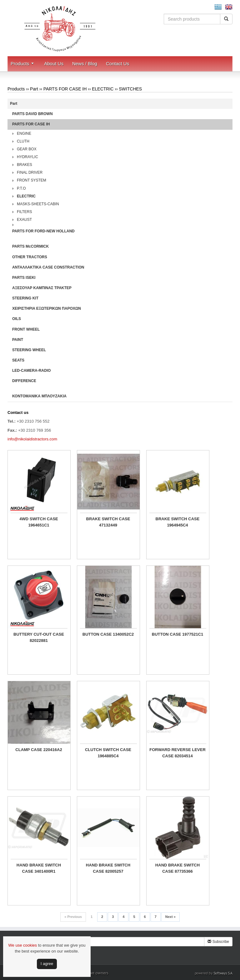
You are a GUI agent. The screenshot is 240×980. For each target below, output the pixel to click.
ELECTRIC (103, 89)
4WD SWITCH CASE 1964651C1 (39, 522)
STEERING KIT (25, 298)
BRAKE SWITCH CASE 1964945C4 (178, 522)
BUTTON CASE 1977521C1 (178, 634)
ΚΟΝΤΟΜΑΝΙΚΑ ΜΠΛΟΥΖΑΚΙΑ (39, 396)
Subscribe (218, 942)
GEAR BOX (27, 149)
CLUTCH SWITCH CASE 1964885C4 (108, 753)
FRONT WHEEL (26, 329)
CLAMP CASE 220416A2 (39, 750)
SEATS (18, 360)
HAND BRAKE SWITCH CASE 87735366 (177, 868)
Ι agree (47, 964)
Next (170, 917)
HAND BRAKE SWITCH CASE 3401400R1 (39, 868)
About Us (54, 63)
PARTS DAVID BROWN (32, 114)
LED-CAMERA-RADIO (31, 371)
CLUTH (23, 141)
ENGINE (24, 133)
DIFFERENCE (24, 381)
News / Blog (85, 63)
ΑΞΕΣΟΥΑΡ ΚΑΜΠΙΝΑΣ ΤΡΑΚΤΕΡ (42, 288)
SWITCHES (130, 89)
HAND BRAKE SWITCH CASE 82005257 (108, 868)
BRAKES (25, 165)
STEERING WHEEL (29, 350)
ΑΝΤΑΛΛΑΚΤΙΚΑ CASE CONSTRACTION (48, 267)
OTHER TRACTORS (30, 257)
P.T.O (21, 188)
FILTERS (24, 212)
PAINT (18, 340)
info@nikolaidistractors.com (32, 439)
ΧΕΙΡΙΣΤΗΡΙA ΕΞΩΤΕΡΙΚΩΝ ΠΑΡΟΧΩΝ (47, 308)
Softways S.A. (223, 973)
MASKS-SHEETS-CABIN (38, 204)
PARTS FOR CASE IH (65, 89)
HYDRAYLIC (27, 157)
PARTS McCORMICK (30, 246)
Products (20, 63)
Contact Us (117, 63)
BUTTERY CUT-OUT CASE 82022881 (39, 637)
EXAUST (24, 220)
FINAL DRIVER (30, 172)
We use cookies (23, 945)
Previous (73, 917)
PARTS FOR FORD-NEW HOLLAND (43, 231)
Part (34, 89)
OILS (17, 319)
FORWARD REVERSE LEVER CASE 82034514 (177, 753)
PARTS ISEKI (24, 278)
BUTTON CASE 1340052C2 (108, 634)
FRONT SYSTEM (32, 180)
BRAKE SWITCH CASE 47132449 (108, 522)
